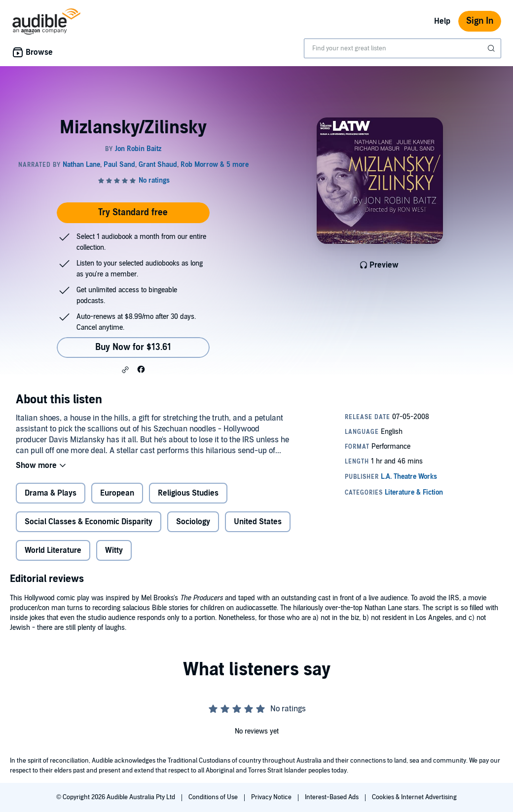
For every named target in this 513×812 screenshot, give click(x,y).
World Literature (53, 550)
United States (258, 522)
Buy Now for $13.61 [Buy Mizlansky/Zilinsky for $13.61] (133, 347)
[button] (125, 370)
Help (442, 21)
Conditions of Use (214, 797)
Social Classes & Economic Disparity (89, 522)
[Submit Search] (492, 48)
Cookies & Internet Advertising (414, 797)
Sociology (193, 522)
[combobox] (403, 48)
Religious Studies (188, 493)
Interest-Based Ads (332, 797)
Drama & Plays (51, 493)
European (117, 493)
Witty (114, 550)
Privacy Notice (272, 797)
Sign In (480, 21)
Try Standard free (133, 213)
